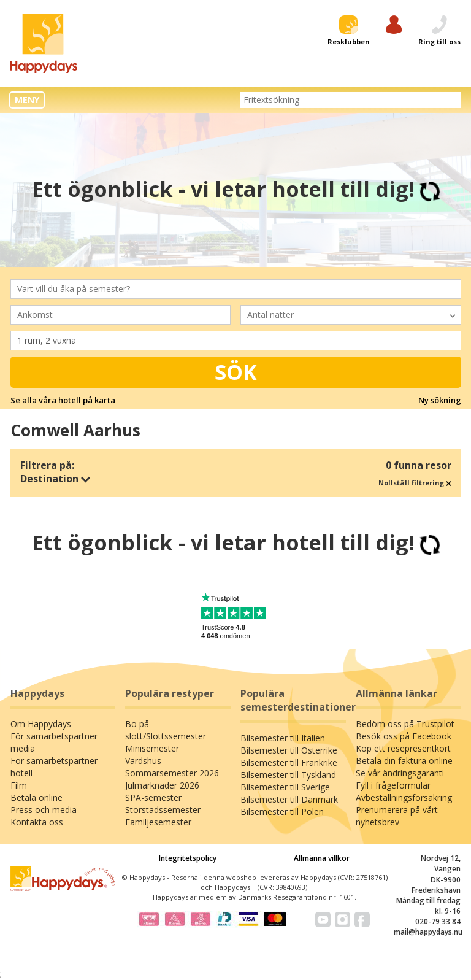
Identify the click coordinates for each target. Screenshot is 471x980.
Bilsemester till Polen (282, 812)
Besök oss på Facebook (404, 736)
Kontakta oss (37, 822)
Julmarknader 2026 (162, 785)
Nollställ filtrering (415, 483)
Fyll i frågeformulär (393, 785)
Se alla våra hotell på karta (63, 400)
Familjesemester (158, 822)
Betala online (36, 797)
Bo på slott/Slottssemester (166, 730)
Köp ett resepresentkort (403, 748)
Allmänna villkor (322, 858)
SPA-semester (153, 797)
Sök (236, 372)
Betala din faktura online (404, 761)
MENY (27, 100)
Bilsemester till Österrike (289, 750)
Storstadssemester (163, 810)
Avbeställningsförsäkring (404, 797)
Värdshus (143, 761)
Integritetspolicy (188, 858)
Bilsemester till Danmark (289, 799)
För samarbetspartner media (54, 742)
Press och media (44, 810)
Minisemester (152, 748)
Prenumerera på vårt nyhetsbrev (397, 816)
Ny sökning (440, 400)
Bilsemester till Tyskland (288, 775)
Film (19, 785)
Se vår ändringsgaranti (400, 773)
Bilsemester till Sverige (285, 787)
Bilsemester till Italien (283, 738)
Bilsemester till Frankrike (289, 762)
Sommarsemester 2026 (172, 773)
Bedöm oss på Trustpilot (405, 724)
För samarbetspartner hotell (54, 767)
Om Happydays (41, 724)
